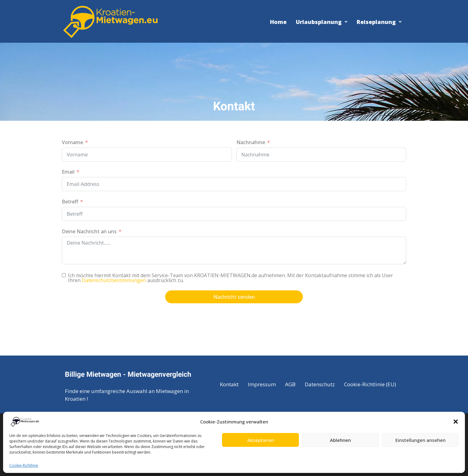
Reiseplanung (379, 22)
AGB (290, 384)
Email (68, 172)
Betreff (70, 202)
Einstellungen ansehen (420, 440)
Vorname (72, 142)
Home (278, 22)
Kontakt (229, 384)
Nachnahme (251, 142)
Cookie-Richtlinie (24, 465)
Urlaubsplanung (322, 22)
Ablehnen (340, 440)
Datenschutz (320, 384)
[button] (456, 422)
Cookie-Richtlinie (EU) (370, 384)
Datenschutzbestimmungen (114, 280)
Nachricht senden (234, 297)
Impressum (262, 384)
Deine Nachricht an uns (89, 231)
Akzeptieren (261, 440)
